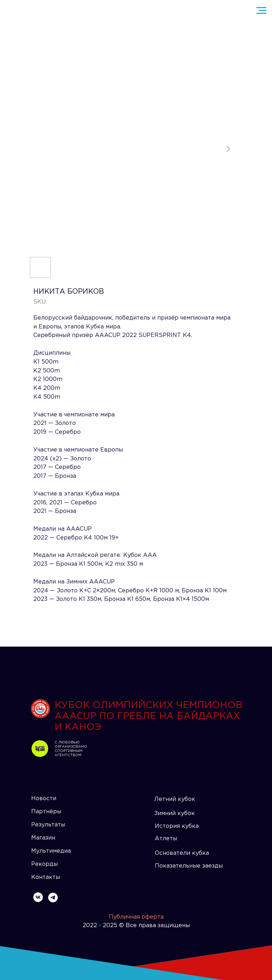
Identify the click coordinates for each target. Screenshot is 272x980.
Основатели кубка (182, 853)
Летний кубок (175, 799)
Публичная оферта (136, 917)
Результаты (48, 825)
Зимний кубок (174, 813)
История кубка (177, 826)
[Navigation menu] (261, 11)
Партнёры (46, 812)
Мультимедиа (51, 851)
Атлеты (166, 839)
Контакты (46, 877)
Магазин (43, 838)
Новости (44, 799)
